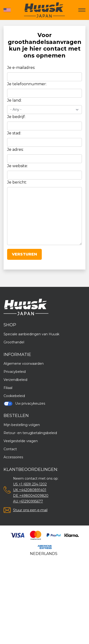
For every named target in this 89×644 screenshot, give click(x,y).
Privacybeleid (15, 372)
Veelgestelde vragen (21, 441)
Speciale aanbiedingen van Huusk (31, 334)
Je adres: (15, 149)
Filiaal (8, 388)
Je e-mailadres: (21, 68)
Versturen (24, 254)
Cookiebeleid (14, 396)
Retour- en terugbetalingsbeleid (30, 433)
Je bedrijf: (16, 117)
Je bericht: (17, 182)
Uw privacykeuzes (24, 404)
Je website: (17, 166)
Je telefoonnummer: (27, 84)
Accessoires (13, 457)
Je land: (14, 100)
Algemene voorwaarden (24, 364)
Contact (10, 449)
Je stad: (14, 133)
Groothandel (14, 342)
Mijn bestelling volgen (22, 425)
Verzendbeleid (15, 380)
